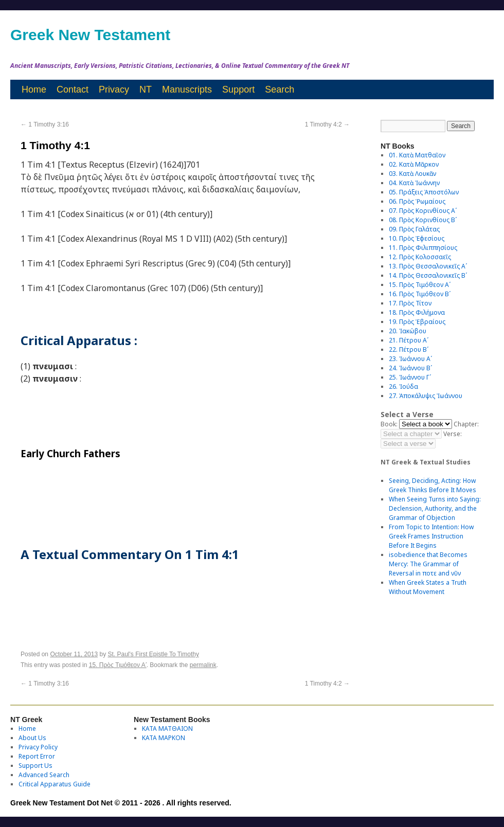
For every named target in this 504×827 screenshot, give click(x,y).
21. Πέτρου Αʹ (409, 340)
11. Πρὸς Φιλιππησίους (423, 248)
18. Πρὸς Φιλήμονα (417, 312)
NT (146, 89)
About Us (32, 738)
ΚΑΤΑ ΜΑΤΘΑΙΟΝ (167, 729)
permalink (203, 665)
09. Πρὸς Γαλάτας (414, 229)
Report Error (37, 756)
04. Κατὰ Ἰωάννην (414, 183)
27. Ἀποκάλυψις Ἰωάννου (426, 396)
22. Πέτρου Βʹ (409, 349)
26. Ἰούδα (403, 386)
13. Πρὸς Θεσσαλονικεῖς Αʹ (428, 266)
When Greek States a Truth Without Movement (428, 587)
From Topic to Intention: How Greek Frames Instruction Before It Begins (431, 536)
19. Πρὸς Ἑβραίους (417, 322)
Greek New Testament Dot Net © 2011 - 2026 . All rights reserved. (121, 803)
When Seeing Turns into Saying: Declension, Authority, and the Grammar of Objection (435, 508)
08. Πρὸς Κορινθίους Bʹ (423, 220)
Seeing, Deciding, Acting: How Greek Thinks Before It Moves (433, 485)
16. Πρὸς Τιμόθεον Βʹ (420, 294)
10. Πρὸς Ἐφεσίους (417, 238)
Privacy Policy (38, 747)
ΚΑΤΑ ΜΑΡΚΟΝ (164, 738)
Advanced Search (44, 775)
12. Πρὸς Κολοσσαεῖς (420, 257)
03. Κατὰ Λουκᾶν (412, 174)
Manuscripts (187, 89)
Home (34, 89)
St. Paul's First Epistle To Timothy (154, 654)
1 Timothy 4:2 (327, 124)
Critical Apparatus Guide (55, 784)
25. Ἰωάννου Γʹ (410, 377)
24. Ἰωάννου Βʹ (410, 368)
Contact (73, 89)
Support (238, 89)
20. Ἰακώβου (408, 331)
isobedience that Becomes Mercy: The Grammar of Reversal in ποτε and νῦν (428, 564)
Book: (389, 424)
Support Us (35, 766)
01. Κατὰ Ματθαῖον (417, 155)
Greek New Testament (90, 35)
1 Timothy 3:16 (45, 124)
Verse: (453, 434)
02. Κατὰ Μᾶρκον (414, 164)
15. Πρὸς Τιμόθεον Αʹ (118, 665)
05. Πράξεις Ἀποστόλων (424, 192)
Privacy (114, 89)
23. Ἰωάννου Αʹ (410, 359)
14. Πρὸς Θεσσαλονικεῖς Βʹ (428, 275)
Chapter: (466, 424)
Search (280, 89)
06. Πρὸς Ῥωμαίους (417, 201)
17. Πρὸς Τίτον (410, 303)
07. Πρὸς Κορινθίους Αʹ (423, 211)
